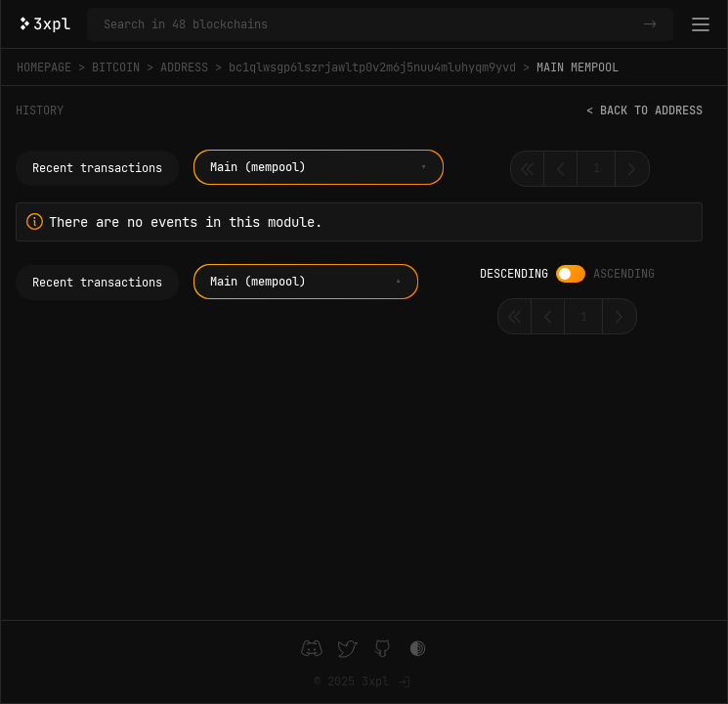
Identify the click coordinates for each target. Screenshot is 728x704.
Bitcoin (116, 67)
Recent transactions (97, 168)
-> (650, 24)
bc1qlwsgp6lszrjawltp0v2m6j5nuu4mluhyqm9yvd (372, 67)
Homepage (44, 67)
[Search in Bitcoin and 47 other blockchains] (369, 24)
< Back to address (644, 110)
